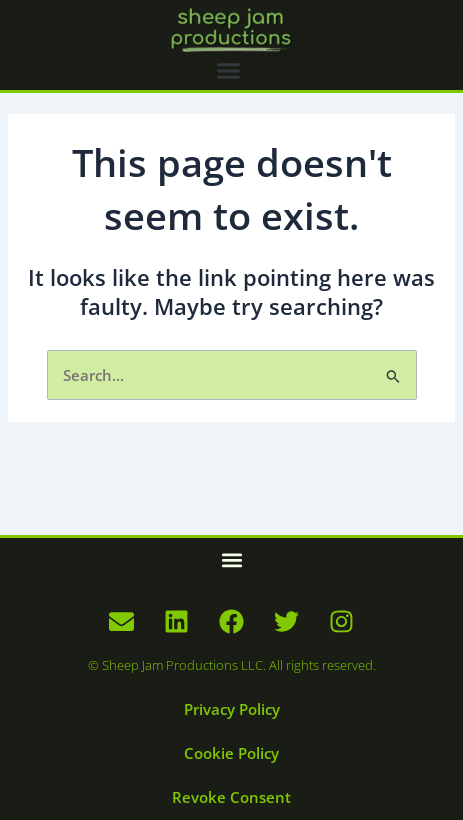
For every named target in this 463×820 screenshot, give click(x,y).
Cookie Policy (231, 753)
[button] (228, 71)
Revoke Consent (231, 797)
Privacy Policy (232, 709)
